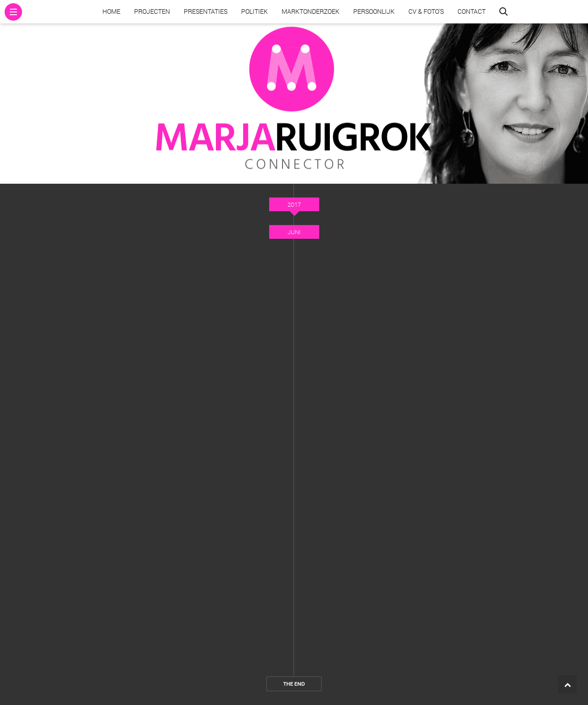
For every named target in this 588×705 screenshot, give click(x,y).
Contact (472, 11)
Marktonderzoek (311, 11)
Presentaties (206, 11)
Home (111, 11)
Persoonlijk (374, 11)
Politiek (254, 11)
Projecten (152, 11)
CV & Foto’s (426, 11)
